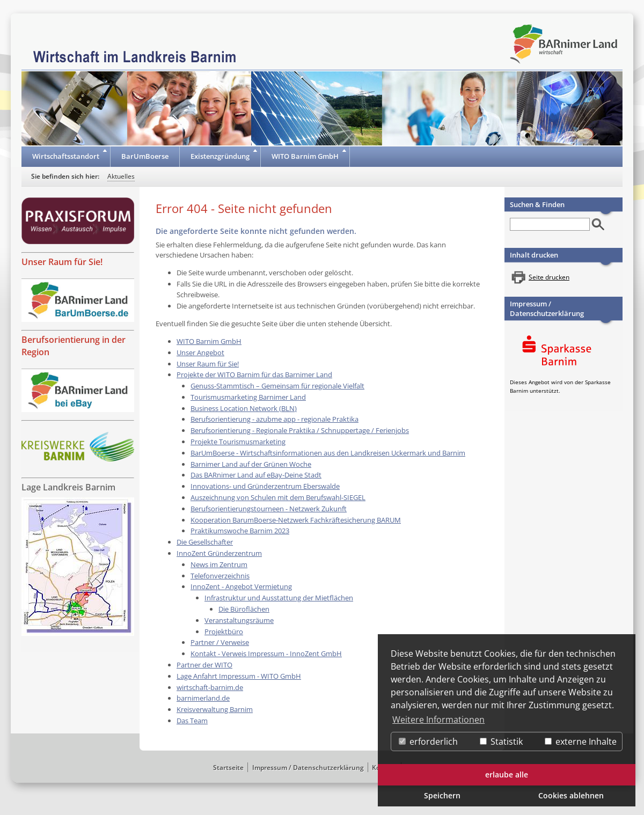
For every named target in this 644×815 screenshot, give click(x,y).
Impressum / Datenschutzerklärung (547, 309)
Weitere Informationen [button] (438, 719)
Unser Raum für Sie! (62, 262)
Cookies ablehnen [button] (571, 795)
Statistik (501, 741)
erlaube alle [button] (507, 774)
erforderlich (428, 741)
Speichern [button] (442, 795)
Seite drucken (549, 277)
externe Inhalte (581, 741)
